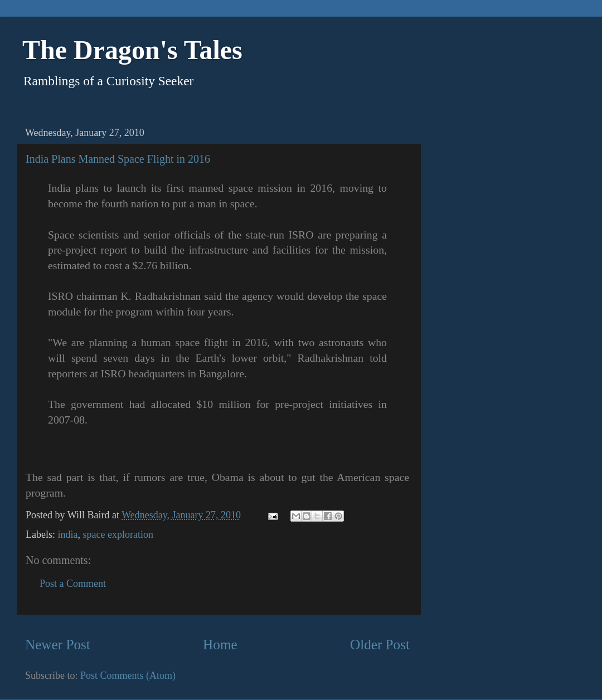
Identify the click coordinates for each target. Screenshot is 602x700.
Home (220, 645)
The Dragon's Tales (132, 50)
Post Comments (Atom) (128, 675)
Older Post (380, 645)
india (67, 534)
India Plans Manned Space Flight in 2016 (118, 159)
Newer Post (58, 645)
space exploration (118, 534)
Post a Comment (73, 584)
